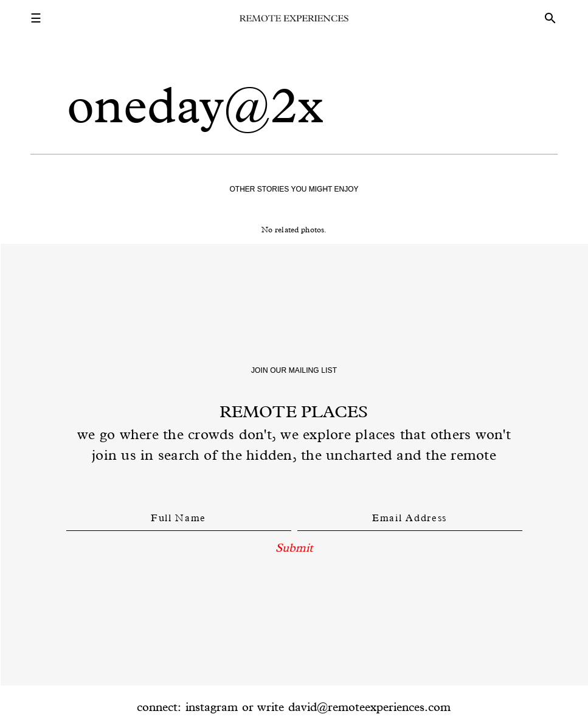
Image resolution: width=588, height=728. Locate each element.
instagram (212, 707)
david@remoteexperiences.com (369, 707)
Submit (294, 547)
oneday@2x (195, 105)
